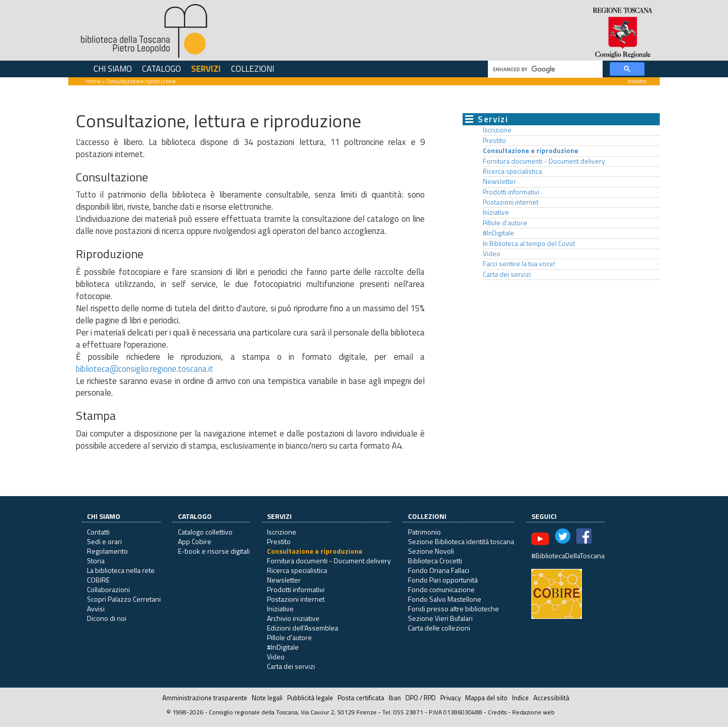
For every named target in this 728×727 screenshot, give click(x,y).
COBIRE (98, 580)
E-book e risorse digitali (214, 551)
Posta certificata (361, 698)
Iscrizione (497, 130)
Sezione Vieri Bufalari (440, 618)
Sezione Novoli (431, 551)
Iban (395, 698)
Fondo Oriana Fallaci (439, 570)
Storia (96, 561)
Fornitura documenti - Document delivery (544, 161)
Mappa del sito (486, 698)
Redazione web (533, 712)
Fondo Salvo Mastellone (445, 599)
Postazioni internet (511, 202)
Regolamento (107, 551)
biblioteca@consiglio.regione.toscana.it (145, 369)
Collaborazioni (108, 589)
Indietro (637, 81)
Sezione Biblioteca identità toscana (461, 541)
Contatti (98, 532)
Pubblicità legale (310, 698)
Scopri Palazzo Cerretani (124, 599)
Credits (497, 712)
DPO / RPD (421, 698)
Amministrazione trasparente (205, 698)
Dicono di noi (107, 618)
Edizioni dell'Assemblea (303, 628)
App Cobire (195, 541)
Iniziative (496, 212)
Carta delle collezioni (439, 628)
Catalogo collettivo (205, 532)
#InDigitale (498, 233)
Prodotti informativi (511, 192)
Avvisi (96, 609)
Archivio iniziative (293, 618)
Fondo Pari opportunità (443, 580)
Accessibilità (551, 698)
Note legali (267, 698)
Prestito (494, 140)
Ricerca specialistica (512, 171)
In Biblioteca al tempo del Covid (529, 244)
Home (93, 81)
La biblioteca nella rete (121, 570)
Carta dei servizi (507, 274)
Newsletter (499, 181)
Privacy (450, 698)
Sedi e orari (104, 541)
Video (492, 254)
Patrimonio (424, 532)
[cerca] (544, 69)
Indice (520, 698)
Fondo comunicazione (441, 589)
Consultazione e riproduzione (531, 151)
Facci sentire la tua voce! (519, 264)
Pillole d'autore (505, 223)
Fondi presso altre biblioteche (453, 609)
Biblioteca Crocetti (435, 561)
